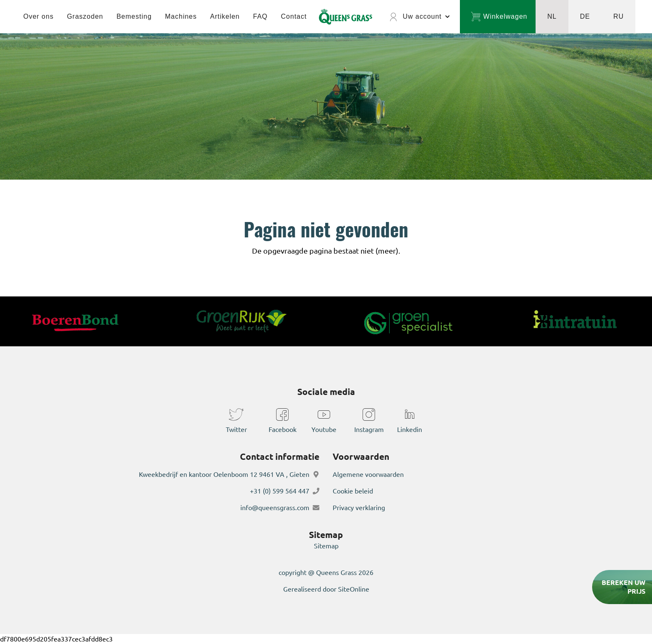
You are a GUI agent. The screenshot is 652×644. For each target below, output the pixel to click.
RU (619, 16)
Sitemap (326, 546)
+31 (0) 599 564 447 (280, 491)
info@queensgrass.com (275, 508)
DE (585, 16)
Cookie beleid (353, 491)
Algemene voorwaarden (368, 474)
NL (552, 16)
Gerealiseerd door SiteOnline (326, 589)
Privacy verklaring (359, 508)
